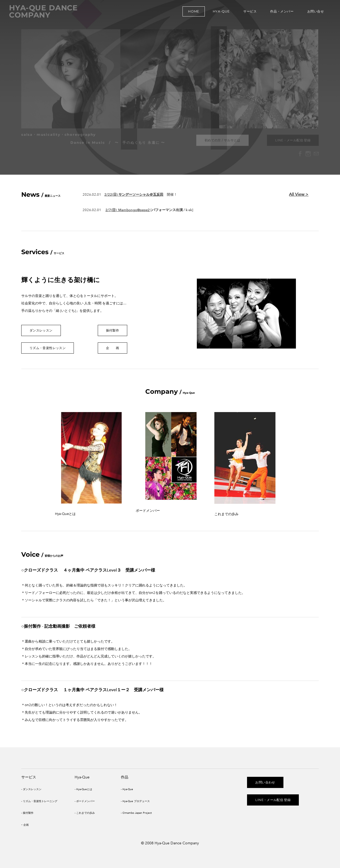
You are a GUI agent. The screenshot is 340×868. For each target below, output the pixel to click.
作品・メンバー (280, 13)
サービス (248, 13)
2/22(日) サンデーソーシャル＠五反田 (134, 194)
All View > (299, 194)
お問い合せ (314, 13)
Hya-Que (220, 13)
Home (192, 13)
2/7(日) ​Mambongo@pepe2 (128, 210)
